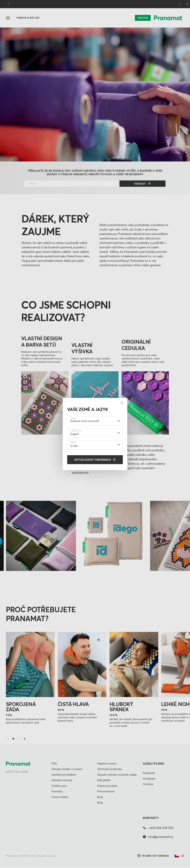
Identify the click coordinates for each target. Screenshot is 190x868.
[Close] (122, 403)
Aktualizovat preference (93, 460)
